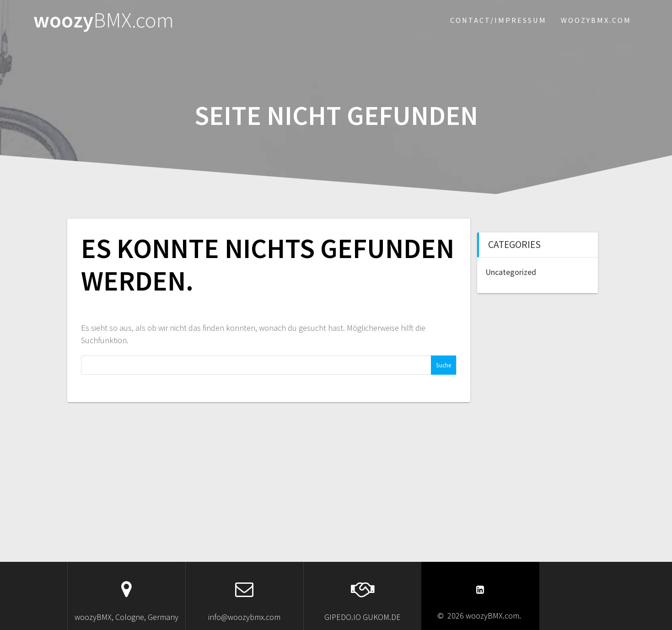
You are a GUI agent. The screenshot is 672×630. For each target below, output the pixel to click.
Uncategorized (511, 272)
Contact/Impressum (498, 20)
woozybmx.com (596, 20)
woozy (104, 20)
